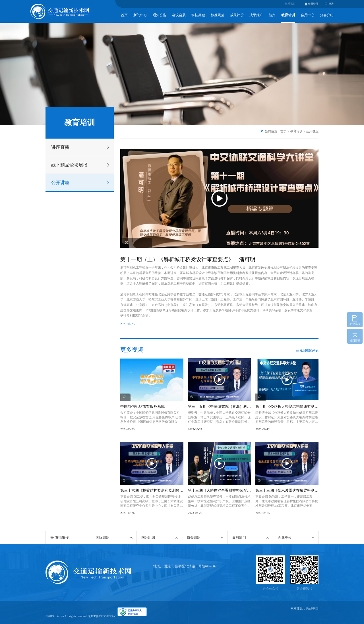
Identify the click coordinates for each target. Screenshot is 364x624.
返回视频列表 (309, 350)
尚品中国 (312, 608)
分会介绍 (327, 15)
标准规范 (218, 15)
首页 (124, 15)
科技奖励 (198, 15)
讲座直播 (60, 147)
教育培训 (288, 15)
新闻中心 (140, 15)
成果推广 (256, 15)
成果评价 (237, 15)
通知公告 (160, 15)
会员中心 (307, 15)
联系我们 (290, 4)
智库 (272, 15)
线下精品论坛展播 (69, 165)
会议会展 (179, 15)
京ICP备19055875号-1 (102, 616)
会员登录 (313, 4)
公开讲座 (60, 183)
